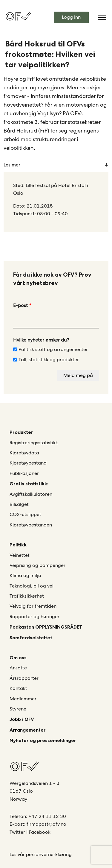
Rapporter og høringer (34, 617)
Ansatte (18, 668)
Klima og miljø (25, 575)
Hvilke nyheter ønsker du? (41, 340)
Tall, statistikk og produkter (46, 360)
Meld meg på (78, 375)
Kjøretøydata (24, 453)
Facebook (40, 832)
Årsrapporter (24, 678)
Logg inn (71, 17)
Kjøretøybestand (28, 463)
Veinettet (20, 555)
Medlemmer (23, 699)
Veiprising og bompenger (37, 565)
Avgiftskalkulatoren (31, 494)
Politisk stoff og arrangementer (50, 349)
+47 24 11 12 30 (47, 816)
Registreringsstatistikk (34, 443)
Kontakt (18, 688)
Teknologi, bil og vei (32, 586)
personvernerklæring (49, 854)
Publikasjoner (24, 473)
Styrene (18, 709)
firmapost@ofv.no (46, 824)
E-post (20, 305)
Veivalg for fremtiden (33, 606)
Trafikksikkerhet (27, 596)
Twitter (18, 832)
